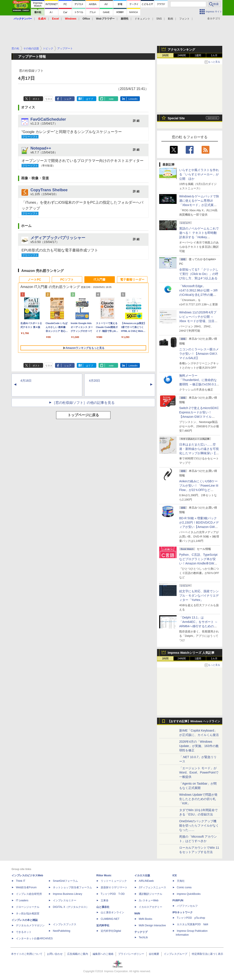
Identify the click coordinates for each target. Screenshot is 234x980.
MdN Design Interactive (152, 925)
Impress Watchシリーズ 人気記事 (191, 653)
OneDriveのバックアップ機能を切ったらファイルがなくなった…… (199, 825)
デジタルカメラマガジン (30, 925)
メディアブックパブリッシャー (58, 238)
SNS (159, 19)
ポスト (36, 99)
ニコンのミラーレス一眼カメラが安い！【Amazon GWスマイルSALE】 (199, 354)
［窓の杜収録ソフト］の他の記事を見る (83, 403)
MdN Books (145, 919)
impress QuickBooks (189, 894)
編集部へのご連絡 (103, 954)
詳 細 (136, 121)
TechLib (143, 937)
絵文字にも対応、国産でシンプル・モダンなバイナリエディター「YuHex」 (199, 596)
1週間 (198, 55)
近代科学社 (103, 925)
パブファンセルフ (187, 906)
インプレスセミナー (65, 900)
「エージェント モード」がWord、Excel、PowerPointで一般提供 (199, 772)
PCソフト (67, 280)
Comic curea (184, 887)
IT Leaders (22, 900)
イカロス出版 (142, 875)
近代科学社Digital (111, 931)
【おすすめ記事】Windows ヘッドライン (194, 721)
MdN (137, 913)
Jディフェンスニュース (152, 887)
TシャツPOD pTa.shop (191, 918)
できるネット (24, 932)
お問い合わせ (55, 954)
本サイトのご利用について (27, 954)
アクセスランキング (181, 50)
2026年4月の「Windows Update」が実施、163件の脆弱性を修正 (199, 746)
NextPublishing (62, 931)
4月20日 (94, 381)
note (111, 99)
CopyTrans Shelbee (49, 190)
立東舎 (105, 900)
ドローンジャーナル (28, 907)
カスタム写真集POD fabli (192, 924)
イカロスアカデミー (150, 907)
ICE (175, 875)
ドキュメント (142, 19)
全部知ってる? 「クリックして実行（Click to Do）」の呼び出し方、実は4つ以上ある (199, 274)
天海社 (181, 881)
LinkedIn (133, 99)
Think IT (21, 881)
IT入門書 (100, 280)
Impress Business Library (68, 894)
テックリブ (141, 932)
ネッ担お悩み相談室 (28, 913)
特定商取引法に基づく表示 (207, 954)
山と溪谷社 (103, 907)
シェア (68, 99)
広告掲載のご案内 (78, 954)
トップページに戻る (83, 415)
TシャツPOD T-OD (113, 894)
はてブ (89, 99)
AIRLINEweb (146, 881)
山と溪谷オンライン (112, 912)
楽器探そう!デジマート (114, 887)
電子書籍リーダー (132, 280)
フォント (184, 19)
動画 (170, 19)
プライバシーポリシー (131, 954)
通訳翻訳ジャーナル (150, 894)
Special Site (176, 118)
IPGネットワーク (183, 912)
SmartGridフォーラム (65, 881)
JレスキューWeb (149, 900)
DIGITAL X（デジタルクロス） (71, 907)
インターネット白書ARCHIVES (34, 938)
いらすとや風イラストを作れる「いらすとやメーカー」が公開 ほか (199, 174)
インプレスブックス (65, 924)
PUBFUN (178, 900)
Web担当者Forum (26, 887)
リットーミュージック (114, 881)
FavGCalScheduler (48, 119)
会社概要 (154, 954)
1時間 (165, 55)
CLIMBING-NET (110, 919)
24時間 (181, 55)
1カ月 (214, 55)
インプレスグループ (175, 954)
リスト (49, 99)
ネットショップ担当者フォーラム (72, 887)
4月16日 (26, 381)
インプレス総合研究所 (29, 894)
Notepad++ (41, 148)
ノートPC (34, 280)
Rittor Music (104, 875)
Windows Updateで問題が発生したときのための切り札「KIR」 (198, 799)
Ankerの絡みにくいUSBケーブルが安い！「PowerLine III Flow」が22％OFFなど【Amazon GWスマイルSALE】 (199, 490)
